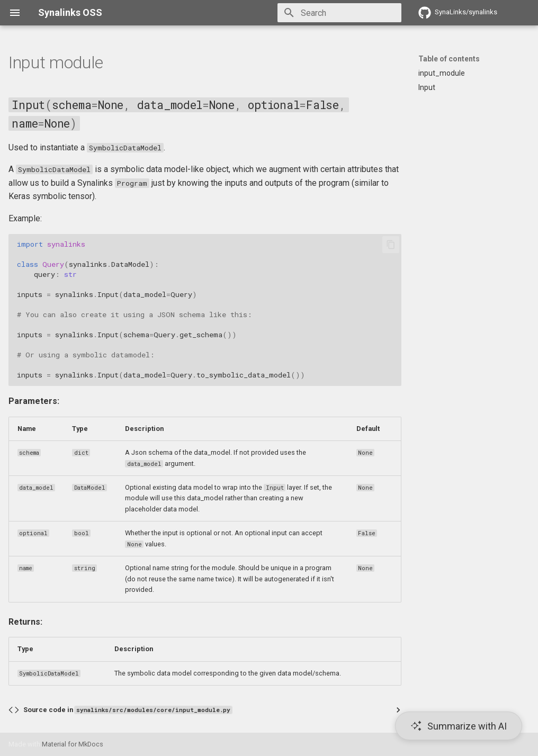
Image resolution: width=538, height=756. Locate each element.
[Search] (339, 13)
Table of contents (449, 59)
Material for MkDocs (73, 744)
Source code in (128, 710)
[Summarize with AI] (459, 726)
